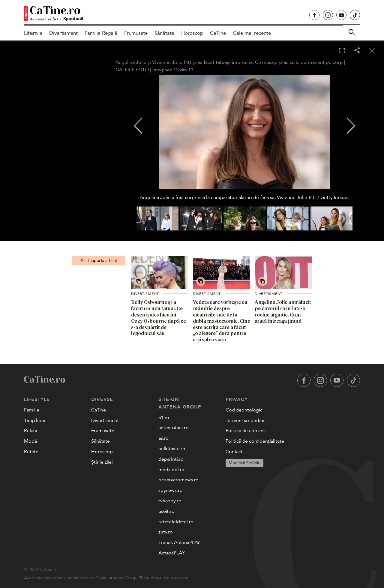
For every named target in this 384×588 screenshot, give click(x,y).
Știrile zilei (102, 462)
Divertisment (63, 33)
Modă (30, 441)
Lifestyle (33, 33)
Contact (234, 452)
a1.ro (164, 417)
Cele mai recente (252, 33)
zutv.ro (166, 532)
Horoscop (192, 33)
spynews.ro (170, 490)
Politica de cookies (246, 431)
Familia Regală (101, 33)
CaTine (218, 33)
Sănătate (164, 33)
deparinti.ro (171, 459)
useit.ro (166, 511)
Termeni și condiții (245, 420)
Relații (31, 431)
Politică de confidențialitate (255, 441)
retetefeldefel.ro (176, 522)
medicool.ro (171, 470)
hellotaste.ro (172, 449)
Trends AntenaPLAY (179, 542)
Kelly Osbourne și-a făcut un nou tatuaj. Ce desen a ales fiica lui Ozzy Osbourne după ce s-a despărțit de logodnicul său (159, 318)
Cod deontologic (244, 410)
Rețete (31, 452)
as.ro (163, 438)
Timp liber (35, 420)
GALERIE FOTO (132, 70)
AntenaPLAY (171, 553)
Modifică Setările (244, 463)
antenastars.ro (174, 428)
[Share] (357, 51)
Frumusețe (136, 33)
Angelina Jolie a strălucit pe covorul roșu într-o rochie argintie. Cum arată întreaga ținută (283, 311)
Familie (32, 410)
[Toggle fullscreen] (342, 51)
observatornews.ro (178, 480)
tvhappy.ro (170, 501)
